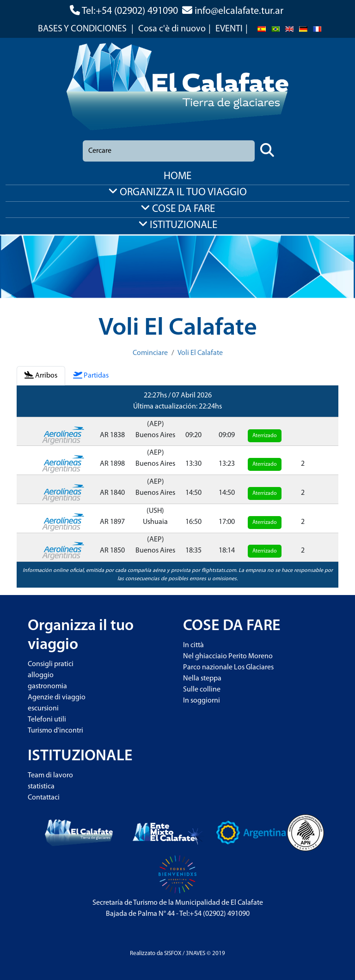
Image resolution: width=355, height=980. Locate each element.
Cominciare (150, 353)
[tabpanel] (177, 487)
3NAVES (196, 953)
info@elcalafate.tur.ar (239, 11)
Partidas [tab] (91, 375)
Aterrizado (265, 436)
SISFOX (173, 953)
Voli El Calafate (200, 353)
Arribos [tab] (41, 375)
